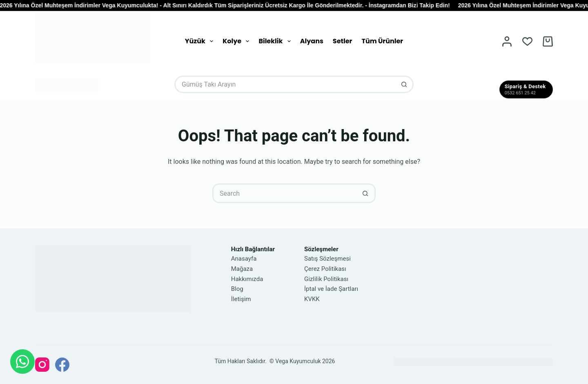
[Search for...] (285, 84)
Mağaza (242, 269)
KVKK (312, 299)
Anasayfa (244, 259)
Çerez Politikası (325, 269)
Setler (343, 41)
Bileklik (276, 41)
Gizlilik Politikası (326, 279)
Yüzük (201, 41)
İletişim (241, 299)
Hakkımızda (247, 279)
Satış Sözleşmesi (327, 259)
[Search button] (405, 84)
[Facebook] (62, 365)
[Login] (507, 41)
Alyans (312, 41)
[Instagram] (42, 365)
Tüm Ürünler (382, 41)
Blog (237, 289)
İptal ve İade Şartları (331, 289)
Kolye (237, 41)
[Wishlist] (527, 41)
